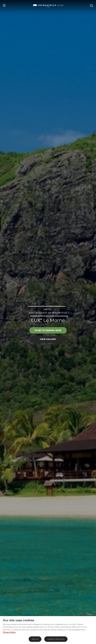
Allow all (35, 639)
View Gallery (48, 339)
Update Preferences (56, 639)
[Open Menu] (4, 5)
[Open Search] (91, 5)
